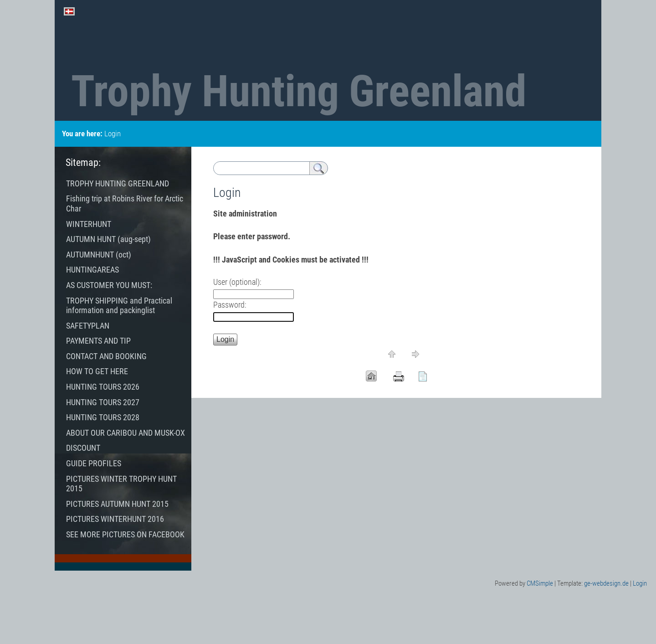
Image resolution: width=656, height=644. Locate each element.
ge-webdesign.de (606, 583)
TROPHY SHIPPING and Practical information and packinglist (119, 306)
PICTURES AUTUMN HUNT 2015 (117, 504)
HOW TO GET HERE (97, 371)
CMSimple (540, 583)
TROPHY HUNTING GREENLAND (118, 183)
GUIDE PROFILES (94, 463)
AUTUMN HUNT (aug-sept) (108, 239)
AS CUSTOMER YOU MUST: (109, 285)
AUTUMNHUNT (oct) (99, 255)
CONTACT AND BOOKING (106, 356)
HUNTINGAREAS (92, 270)
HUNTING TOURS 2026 (104, 387)
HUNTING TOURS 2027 (103, 402)
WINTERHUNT (89, 224)
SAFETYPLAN (88, 326)
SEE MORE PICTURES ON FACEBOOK (125, 534)
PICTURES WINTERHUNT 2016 (115, 519)
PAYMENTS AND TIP (98, 341)
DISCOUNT (84, 448)
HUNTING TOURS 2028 (106, 417)
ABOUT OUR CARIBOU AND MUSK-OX (126, 433)
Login (640, 583)
